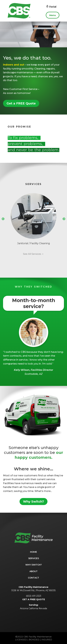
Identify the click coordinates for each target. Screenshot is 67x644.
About (33, 571)
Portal (51, 6)
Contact (33, 578)
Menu (53, 15)
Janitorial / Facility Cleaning (33, 219)
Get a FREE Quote (21, 103)
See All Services (33, 254)
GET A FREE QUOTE (34, 599)
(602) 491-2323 (34, 596)
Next (64, 219)
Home (33, 552)
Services (34, 558)
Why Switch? (33, 502)
